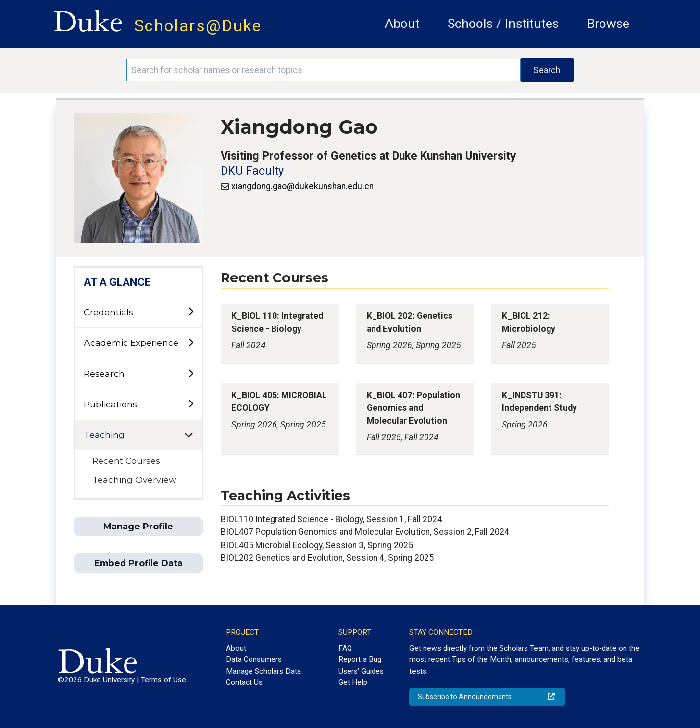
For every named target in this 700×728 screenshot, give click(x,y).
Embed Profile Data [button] (138, 563)
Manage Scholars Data (263, 671)
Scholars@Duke (198, 26)
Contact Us (244, 682)
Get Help (353, 682)
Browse (608, 24)
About (402, 24)
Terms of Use (163, 680)
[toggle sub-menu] (190, 312)
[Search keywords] (323, 70)
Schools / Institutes (503, 24)
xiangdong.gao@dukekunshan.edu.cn (302, 186)
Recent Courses (126, 461)
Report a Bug (360, 659)
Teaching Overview (134, 480)
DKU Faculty (252, 171)
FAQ (345, 648)
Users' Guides (361, 671)
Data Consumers (254, 659)
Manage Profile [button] (138, 526)
